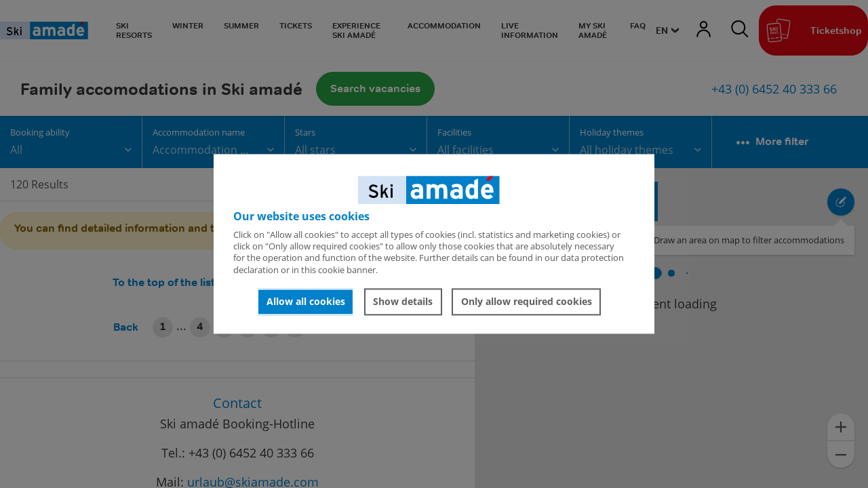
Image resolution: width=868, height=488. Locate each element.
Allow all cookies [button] (306, 301)
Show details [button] (403, 301)
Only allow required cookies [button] (527, 301)
